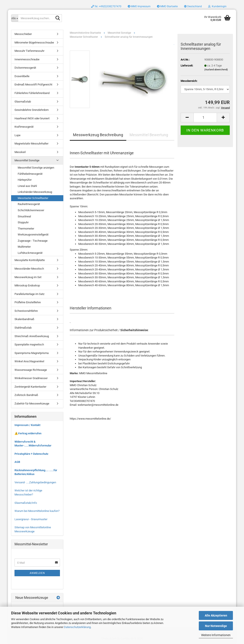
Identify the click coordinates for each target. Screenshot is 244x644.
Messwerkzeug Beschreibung (98, 135)
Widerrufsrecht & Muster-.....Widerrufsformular (33, 444)
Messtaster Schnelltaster (33, 198)
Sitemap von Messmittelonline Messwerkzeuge (33, 529)
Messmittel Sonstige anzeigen (36, 168)
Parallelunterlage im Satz (29, 294)
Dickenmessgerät (25, 68)
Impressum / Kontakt (27, 425)
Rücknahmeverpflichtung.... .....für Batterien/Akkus (36, 472)
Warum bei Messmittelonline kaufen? (37, 511)
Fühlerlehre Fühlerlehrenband (32, 93)
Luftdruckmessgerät (30, 253)
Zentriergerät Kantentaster (30, 387)
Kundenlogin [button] (217, 6)
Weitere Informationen (216, 635)
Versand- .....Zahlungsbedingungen (35, 482)
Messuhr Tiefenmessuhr (29, 51)
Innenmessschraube (27, 59)
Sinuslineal (24, 216)
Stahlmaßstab (23, 328)
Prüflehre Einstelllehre (28, 302)
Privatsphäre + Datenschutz (31, 454)
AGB (17, 462)
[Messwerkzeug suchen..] (15, 18)
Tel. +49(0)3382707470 (106, 6)
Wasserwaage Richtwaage (31, 370)
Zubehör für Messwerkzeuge (32, 404)
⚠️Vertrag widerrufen (28, 433)
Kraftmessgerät (24, 127)
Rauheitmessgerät (29, 204)
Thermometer (26, 229)
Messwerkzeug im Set (28, 277)
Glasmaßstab (23, 102)
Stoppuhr (23, 222)
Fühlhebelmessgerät (30, 174)
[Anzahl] (205, 118)
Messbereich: (189, 81)
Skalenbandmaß (24, 319)
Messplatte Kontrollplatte (30, 260)
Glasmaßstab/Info (26, 503)
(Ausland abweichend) (216, 70)
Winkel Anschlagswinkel (29, 361)
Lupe (17, 135)
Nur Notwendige (216, 626)
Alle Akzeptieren (216, 615)
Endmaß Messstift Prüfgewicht (33, 84)
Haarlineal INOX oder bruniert (32, 118)
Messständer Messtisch (29, 269)
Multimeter (24, 247)
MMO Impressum (139, 6)
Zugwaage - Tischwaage (33, 241)
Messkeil (20, 152)
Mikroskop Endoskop (27, 285)
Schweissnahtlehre (26, 311)
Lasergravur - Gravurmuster (31, 519)
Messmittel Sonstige (27, 160)
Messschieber (23, 34)
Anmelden (37, 573)
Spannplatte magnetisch (29, 344)
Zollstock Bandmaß (26, 395)
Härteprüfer (25, 180)
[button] (193, 6)
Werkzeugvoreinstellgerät (33, 235)
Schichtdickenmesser (31, 210)
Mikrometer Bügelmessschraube (34, 43)
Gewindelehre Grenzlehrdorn (32, 110)
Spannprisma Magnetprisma (32, 353)
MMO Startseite (167, 6)
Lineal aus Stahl (27, 186)
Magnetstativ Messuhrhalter (31, 144)
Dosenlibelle (22, 76)
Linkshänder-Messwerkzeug (35, 192)
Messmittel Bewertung (149, 135)
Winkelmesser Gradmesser (31, 378)
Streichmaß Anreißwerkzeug (32, 336)
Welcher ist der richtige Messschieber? (28, 492)
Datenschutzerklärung (77, 627)
